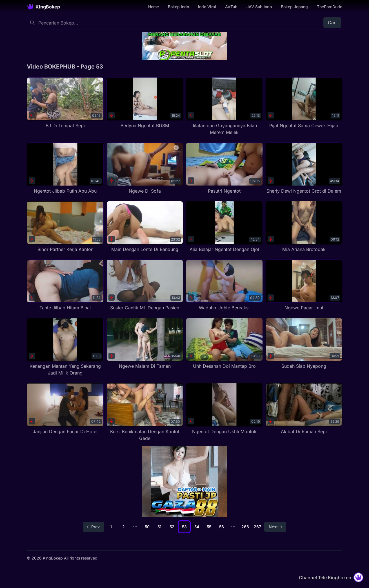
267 (257, 527)
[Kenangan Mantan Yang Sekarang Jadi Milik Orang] (65, 347)
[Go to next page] (275, 527)
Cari (332, 23)
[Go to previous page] (94, 527)
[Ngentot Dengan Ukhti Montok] (224, 409)
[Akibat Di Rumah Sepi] (304, 409)
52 (172, 527)
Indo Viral (207, 7)
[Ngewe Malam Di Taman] (145, 344)
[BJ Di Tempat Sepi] (65, 103)
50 (147, 527)
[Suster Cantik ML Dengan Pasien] (145, 285)
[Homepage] (43, 7)
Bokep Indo (178, 7)
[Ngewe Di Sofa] (145, 168)
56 (222, 527)
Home (154, 7)
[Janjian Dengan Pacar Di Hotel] (65, 409)
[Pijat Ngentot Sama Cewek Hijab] (304, 103)
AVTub (231, 7)
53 (184, 527)
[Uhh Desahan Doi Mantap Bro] (224, 344)
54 (197, 527)
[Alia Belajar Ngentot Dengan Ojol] (224, 227)
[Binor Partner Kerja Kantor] (65, 227)
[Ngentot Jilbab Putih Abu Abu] (65, 168)
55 (209, 527)
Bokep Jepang (294, 7)
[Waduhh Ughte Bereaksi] (224, 285)
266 (245, 527)
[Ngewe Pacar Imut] (304, 285)
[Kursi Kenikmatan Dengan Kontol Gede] (145, 412)
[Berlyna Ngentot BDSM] (145, 103)
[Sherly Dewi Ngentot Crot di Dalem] (304, 168)
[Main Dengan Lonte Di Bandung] (145, 227)
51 (159, 527)
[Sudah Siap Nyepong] (304, 344)
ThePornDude (330, 7)
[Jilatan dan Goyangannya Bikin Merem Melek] (224, 106)
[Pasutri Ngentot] (224, 168)
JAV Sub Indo (259, 7)
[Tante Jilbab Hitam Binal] (65, 285)
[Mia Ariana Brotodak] (304, 227)
